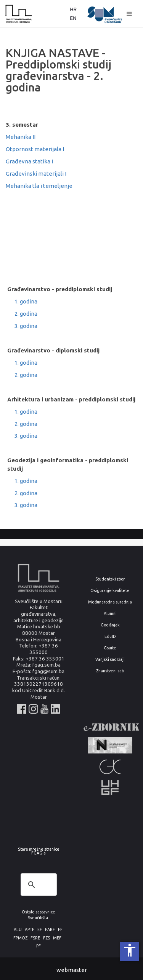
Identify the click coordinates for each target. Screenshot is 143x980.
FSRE (35, 938)
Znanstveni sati (110, 671)
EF (40, 930)
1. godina (26, 301)
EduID (110, 637)
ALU (18, 930)
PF (39, 946)
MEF (57, 938)
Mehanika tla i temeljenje (39, 186)
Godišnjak (110, 625)
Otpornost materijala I (35, 149)
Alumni (110, 614)
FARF (50, 930)
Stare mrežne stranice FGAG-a (39, 851)
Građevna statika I (29, 161)
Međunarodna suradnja (110, 602)
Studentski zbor (110, 579)
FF (60, 930)
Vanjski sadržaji (110, 660)
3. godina (26, 326)
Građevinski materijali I (36, 174)
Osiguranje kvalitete (110, 591)
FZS (47, 938)
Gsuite (110, 648)
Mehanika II (21, 137)
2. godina (26, 314)
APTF (30, 930)
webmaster (72, 970)
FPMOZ (20, 938)
